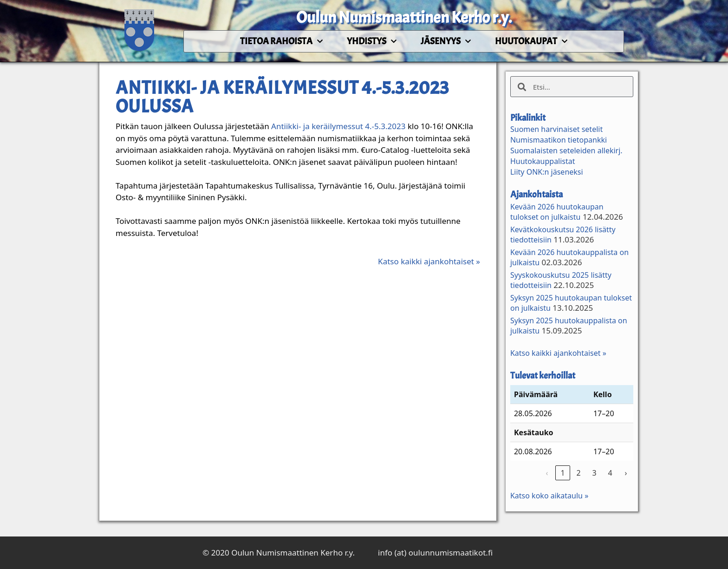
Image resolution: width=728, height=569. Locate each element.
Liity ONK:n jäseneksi (547, 172)
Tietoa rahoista (281, 41)
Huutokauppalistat (543, 161)
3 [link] (594, 473)
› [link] (626, 473)
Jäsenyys (446, 41)
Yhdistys (372, 41)
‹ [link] (547, 473)
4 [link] (610, 473)
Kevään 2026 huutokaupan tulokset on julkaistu (557, 212)
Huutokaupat (531, 41)
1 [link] (562, 473)
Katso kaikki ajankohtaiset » (429, 261)
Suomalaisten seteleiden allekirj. (566, 150)
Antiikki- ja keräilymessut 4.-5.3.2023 (338, 126)
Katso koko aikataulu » (549, 496)
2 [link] (578, 473)
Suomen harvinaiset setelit (556, 129)
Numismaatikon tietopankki (559, 140)
